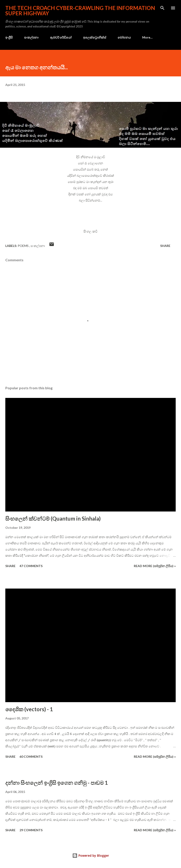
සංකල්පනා (31, 37)
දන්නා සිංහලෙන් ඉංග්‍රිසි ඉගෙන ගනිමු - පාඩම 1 (57, 783)
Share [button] (165, 246)
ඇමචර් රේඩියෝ (61, 37)
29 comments (31, 830)
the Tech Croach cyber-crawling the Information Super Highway (80, 11)
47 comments (31, 566)
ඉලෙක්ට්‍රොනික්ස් (95, 37)
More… (147, 37)
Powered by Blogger (91, 855)
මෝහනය (124, 37)
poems (23, 246)
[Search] (162, 8)
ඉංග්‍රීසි (9, 37)
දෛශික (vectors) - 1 (29, 709)
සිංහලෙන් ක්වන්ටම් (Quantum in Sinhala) (53, 518)
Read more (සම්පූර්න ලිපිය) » (155, 566)
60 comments (31, 757)
